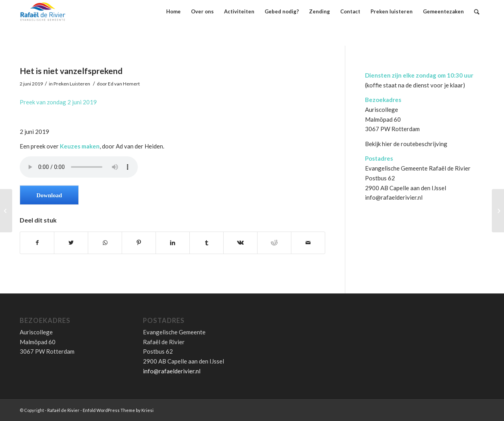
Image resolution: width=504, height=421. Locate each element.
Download (49, 195)
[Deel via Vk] (240, 243)
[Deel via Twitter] (71, 243)
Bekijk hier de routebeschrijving (406, 144)
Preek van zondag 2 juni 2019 (58, 102)
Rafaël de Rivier (63, 410)
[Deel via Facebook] (37, 243)
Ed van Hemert (124, 84)
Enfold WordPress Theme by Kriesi (118, 410)
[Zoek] (477, 12)
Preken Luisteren (72, 84)
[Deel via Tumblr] (207, 243)
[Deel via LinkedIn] (173, 243)
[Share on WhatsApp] (105, 243)
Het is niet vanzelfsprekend (71, 71)
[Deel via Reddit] (274, 243)
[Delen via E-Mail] (308, 243)
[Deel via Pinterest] (139, 243)
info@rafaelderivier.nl (394, 197)
